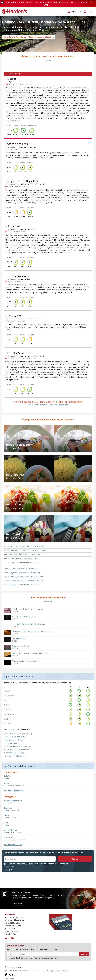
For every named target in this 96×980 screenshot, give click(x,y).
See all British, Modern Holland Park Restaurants (48, 405)
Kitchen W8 (14, 226)
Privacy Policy (9, 867)
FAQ (17, 971)
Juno (6, 700)
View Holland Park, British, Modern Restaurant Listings (29, 37)
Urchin (7, 705)
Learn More (17, 904)
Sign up (75, 859)
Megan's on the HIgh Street (23, 181)
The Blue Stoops (17, 353)
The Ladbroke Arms (19, 276)
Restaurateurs (62, 971)
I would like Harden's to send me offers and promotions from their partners (36, 864)
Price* (9, 125)
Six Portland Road (18, 144)
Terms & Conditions (30, 971)
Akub (6, 719)
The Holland (14, 316)
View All (48, 61)
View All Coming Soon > (13, 845)
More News (48, 602)
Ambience (32, 125)
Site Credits (10, 979)
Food (16, 125)
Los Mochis (9, 714)
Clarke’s (12, 79)
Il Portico (8, 710)
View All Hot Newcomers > (14, 791)
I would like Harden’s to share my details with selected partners (32, 958)
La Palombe (9, 696)
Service (24, 125)
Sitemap (8, 971)
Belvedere (8, 724)
